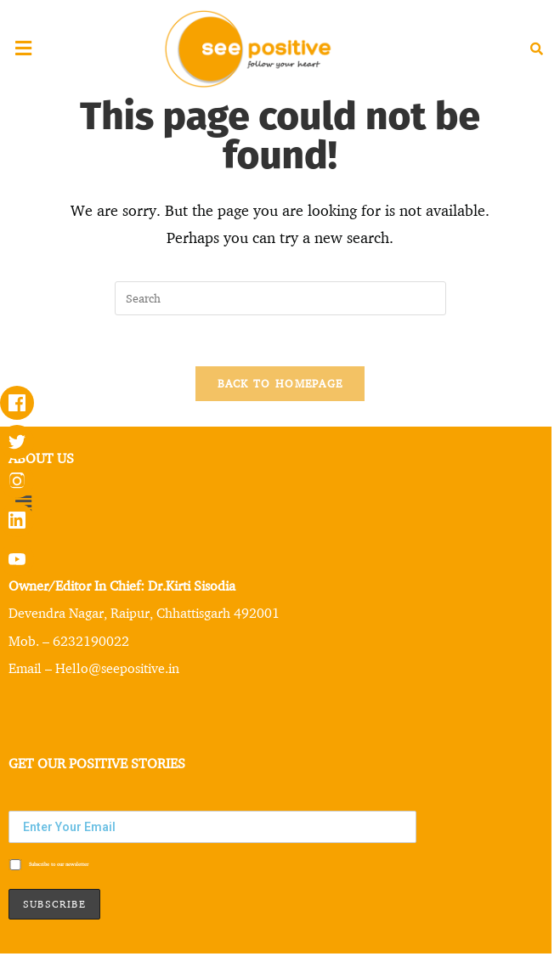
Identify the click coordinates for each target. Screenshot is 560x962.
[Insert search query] (280, 298)
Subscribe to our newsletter (48, 865)
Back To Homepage (280, 383)
